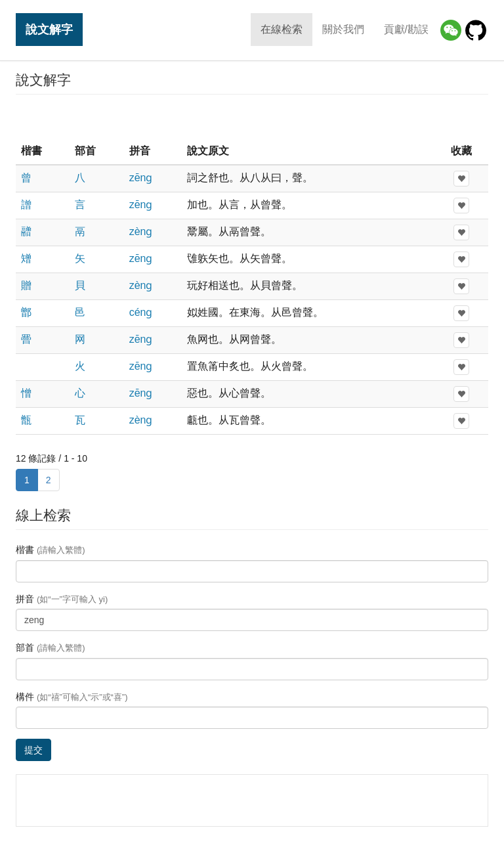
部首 (51, 647)
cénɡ (141, 312)
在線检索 (282, 29)
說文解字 (49, 29)
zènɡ (141, 231)
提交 (33, 750)
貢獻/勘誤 (406, 29)
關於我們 (343, 29)
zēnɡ (141, 178)
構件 (72, 697)
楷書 (51, 550)
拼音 (62, 599)
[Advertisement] (252, 118)
